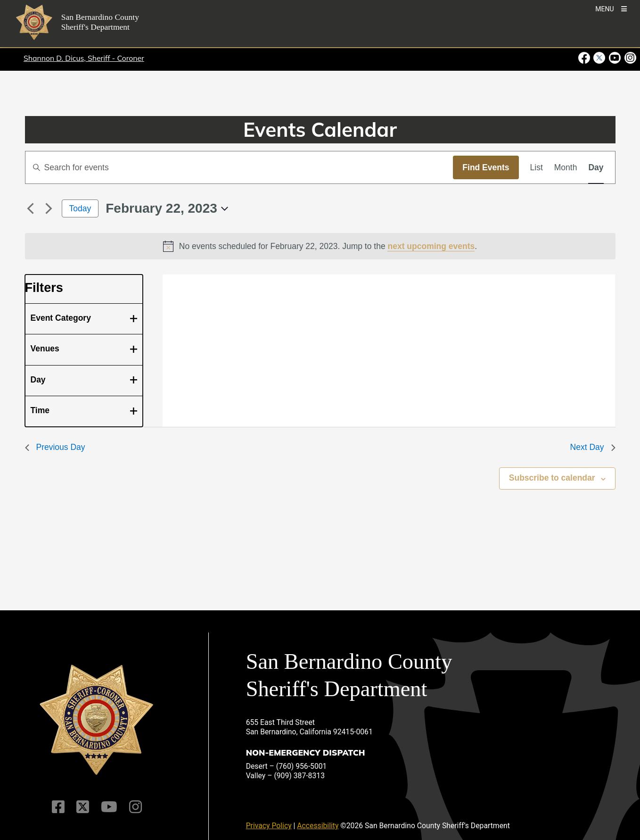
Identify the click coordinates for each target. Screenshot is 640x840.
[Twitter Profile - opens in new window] (599, 58)
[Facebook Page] (58, 807)
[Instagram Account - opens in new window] (629, 58)
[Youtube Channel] (109, 807)
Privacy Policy (269, 826)
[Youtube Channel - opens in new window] (615, 58)
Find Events (486, 167)
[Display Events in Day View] (596, 167)
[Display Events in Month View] (566, 167)
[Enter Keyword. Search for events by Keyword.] (239, 167)
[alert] (320, 246)
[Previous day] (31, 208)
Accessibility (318, 826)
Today (80, 208)
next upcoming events (431, 246)
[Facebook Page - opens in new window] (585, 58)
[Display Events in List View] (537, 167)
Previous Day (55, 447)
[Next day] (49, 208)
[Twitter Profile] (83, 807)
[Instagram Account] (135, 807)
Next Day (593, 447)
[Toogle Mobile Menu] (611, 8)
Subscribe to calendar (552, 478)
